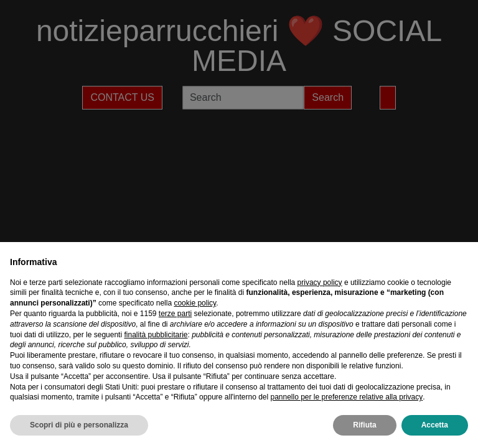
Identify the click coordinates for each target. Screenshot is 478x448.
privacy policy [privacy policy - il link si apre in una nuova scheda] (320, 282)
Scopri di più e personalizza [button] (79, 425)
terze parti (175, 314)
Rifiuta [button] (364, 425)
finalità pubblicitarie (156, 335)
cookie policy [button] (195, 303)
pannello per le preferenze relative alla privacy (346, 397)
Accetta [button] (435, 425)
